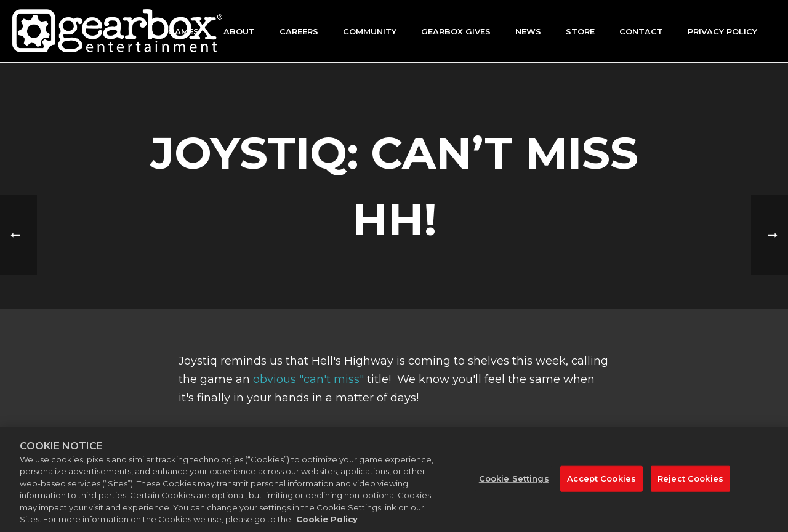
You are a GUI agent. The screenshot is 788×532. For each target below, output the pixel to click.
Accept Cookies (601, 482)
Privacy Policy (722, 31)
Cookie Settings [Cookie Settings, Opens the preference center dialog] (514, 482)
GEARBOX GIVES (456, 31)
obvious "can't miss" (308, 379)
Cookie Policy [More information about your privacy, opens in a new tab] (327, 524)
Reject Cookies (690, 482)
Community (370, 31)
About (239, 31)
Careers (299, 31)
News (528, 31)
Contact (641, 31)
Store (580, 31)
